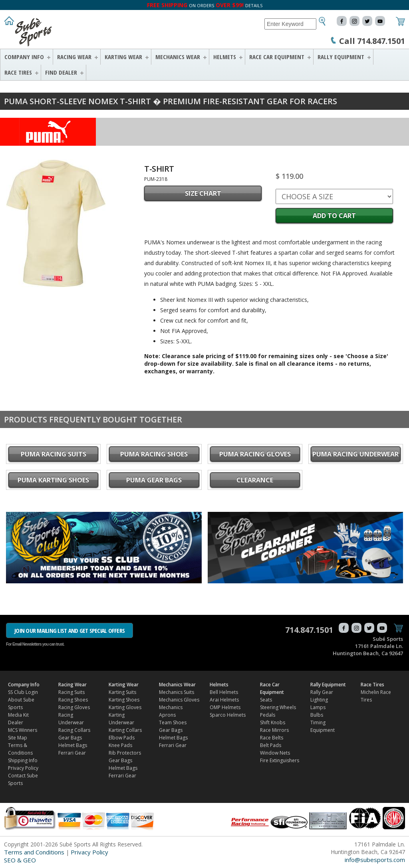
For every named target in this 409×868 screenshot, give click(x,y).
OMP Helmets (225, 707)
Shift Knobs (273, 722)
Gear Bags (70, 738)
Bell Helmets (224, 692)
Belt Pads (271, 745)
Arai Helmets (224, 700)
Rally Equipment (341, 57)
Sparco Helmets (228, 715)
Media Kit (18, 715)
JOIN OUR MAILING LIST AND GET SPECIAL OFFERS (69, 630)
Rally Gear (322, 692)
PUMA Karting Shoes (53, 480)
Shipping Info (23, 760)
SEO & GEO (20, 860)
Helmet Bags (73, 745)
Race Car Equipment (277, 57)
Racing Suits (71, 692)
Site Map (18, 738)
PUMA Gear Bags (154, 480)
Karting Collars (125, 730)
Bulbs (317, 715)
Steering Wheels (278, 707)
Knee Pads (120, 745)
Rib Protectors (125, 753)
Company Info (24, 57)
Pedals (268, 715)
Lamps (318, 707)
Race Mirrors (274, 730)
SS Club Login (23, 692)
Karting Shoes (124, 700)
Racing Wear (74, 57)
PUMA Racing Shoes (154, 454)
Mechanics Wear (178, 57)
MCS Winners (23, 730)
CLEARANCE (255, 480)
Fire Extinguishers (280, 760)
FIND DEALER (61, 72)
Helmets (225, 57)
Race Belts (272, 738)
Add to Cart (334, 216)
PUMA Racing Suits (54, 454)
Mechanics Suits (177, 692)
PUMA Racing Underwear (355, 454)
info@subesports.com (375, 860)
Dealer (16, 722)
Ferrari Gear (72, 753)
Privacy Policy (23, 768)
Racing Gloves (74, 707)
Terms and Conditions (34, 852)
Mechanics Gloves (179, 700)
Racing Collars (74, 730)
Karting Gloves (125, 707)
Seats (266, 700)
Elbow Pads (122, 738)
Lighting (319, 700)
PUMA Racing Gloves (255, 454)
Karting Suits (122, 692)
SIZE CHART (203, 193)
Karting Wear (123, 57)
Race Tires (18, 72)
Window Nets (275, 753)
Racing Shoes (73, 700)
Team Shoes (173, 722)
